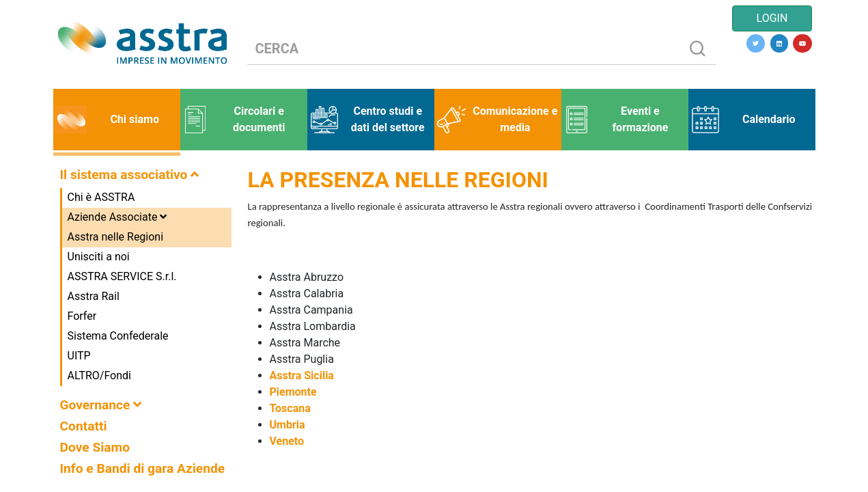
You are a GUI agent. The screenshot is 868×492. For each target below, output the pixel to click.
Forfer (82, 316)
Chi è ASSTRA (101, 197)
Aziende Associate (117, 217)
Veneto (287, 441)
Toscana (290, 408)
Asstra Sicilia (302, 375)
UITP (79, 356)
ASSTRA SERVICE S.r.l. (122, 276)
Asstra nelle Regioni (116, 237)
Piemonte (293, 392)
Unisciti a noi (99, 257)
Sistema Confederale (118, 336)
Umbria (289, 425)
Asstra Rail (94, 296)
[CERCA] (463, 49)
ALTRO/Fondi (99, 375)
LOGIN (772, 18)
